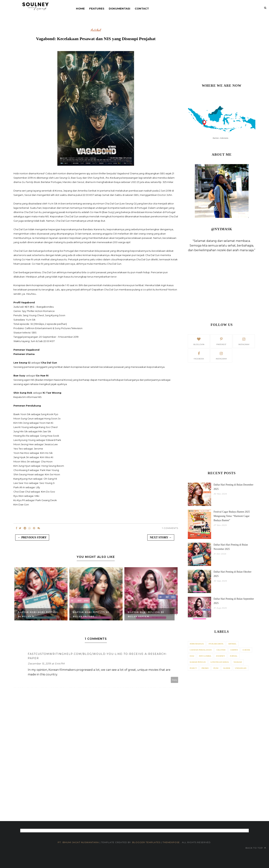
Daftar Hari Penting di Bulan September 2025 (234, 601)
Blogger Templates (146, 842)
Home (80, 9)
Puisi (216, 668)
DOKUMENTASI (120, 9)
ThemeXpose (172, 842)
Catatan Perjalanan (201, 650)
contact (142, 9)
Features (97, 9)
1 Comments (170, 528)
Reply (175, 680)
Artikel (96, 30)
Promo (205, 668)
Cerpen (234, 650)
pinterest (221, 341)
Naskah (238, 662)
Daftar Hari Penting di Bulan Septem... (146, 614)
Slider (227, 668)
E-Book (246, 650)
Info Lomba (205, 656)
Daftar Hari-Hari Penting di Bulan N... (38, 614)
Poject (193, 668)
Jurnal (234, 656)
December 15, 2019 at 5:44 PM (46, 664)
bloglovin (199, 341)
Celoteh (221, 650)
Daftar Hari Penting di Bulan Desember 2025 (234, 487)
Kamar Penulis (198, 662)
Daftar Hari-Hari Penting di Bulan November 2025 (231, 547)
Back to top (256, 848)
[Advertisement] (222, 50)
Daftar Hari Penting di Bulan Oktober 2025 (233, 574)
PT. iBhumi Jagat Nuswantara (78, 842)
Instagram (221, 355)
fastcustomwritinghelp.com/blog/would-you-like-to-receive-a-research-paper (97, 656)
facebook (199, 355)
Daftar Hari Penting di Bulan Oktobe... (91, 614)
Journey (220, 656)
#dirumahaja (197, 644)
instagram (244, 341)
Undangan (241, 668)
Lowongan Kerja (220, 662)
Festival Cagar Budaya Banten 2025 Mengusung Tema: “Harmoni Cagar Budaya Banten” (232, 516)
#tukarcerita (216, 644)
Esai (192, 656)
